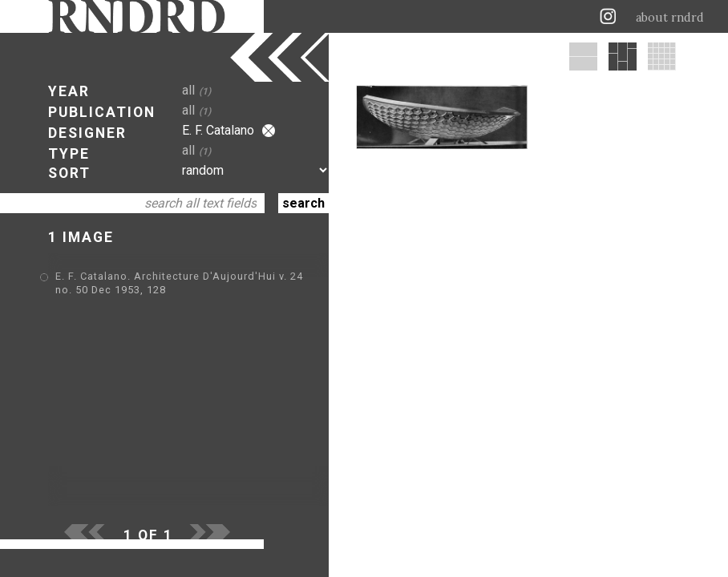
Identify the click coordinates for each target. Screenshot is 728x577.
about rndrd (670, 18)
